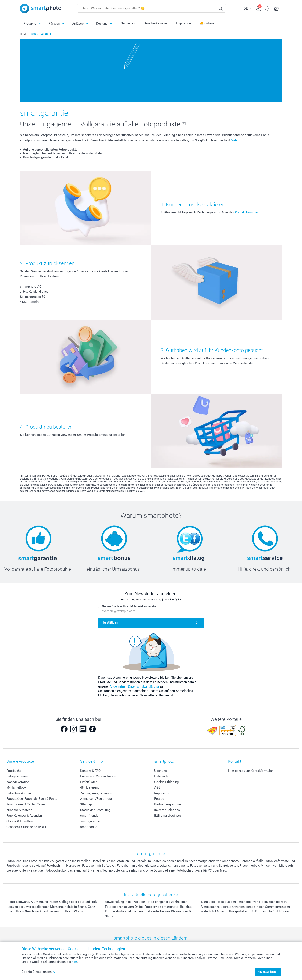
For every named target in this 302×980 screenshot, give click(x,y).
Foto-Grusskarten (19, 793)
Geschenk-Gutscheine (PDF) (26, 827)
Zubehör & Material (20, 810)
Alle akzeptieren (267, 972)
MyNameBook (16, 787)
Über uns (161, 771)
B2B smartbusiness (168, 816)
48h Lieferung (90, 787)
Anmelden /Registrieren (97, 799)
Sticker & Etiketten (19, 821)
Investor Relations (167, 810)
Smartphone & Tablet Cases (26, 804)
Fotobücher (14, 771)
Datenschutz (163, 776)
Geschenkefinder (155, 23)
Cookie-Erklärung (166, 782)
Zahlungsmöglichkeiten (97, 793)
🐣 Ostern (207, 23)
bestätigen (111, 622)
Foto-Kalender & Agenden (24, 816)
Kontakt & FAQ (90, 771)
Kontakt (235, 761)
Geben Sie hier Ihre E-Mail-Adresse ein (129, 606)
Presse (159, 799)
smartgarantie (90, 821)
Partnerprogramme (168, 804)
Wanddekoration (18, 782)
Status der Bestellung (95, 810)
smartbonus (89, 827)
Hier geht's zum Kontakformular (250, 771)
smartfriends (89, 816)
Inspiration (183, 23)
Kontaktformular (246, 212)
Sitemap (86, 804)
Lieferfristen (89, 782)
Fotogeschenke (17, 776)
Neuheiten (128, 23)
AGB (157, 787)
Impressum (162, 793)
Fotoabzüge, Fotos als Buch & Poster (32, 799)
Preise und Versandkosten (99, 776)
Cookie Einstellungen (39, 972)
